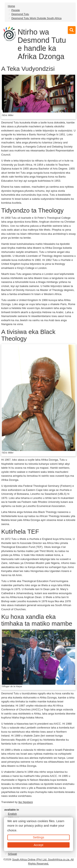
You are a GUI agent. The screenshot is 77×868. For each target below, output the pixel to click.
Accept (38, 845)
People (16, 10)
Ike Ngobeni (25, 802)
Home (11, 6)
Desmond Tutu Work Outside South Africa (36, 18)
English (12, 814)
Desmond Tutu (20, 14)
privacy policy (33, 826)
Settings (38, 837)
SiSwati (12, 854)
